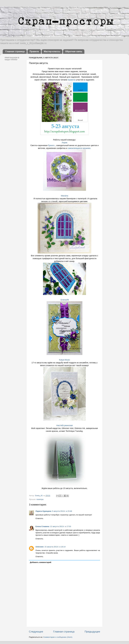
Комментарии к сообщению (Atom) (58, 637)
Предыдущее (92, 632)
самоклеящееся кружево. (79, 148)
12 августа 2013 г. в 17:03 (60, 526)
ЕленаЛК (64, 300)
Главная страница (15, 51)
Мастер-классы (52, 51)
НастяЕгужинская (64, 425)
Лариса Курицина (43, 511)
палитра (40, 499)
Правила (34, 51)
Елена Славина (42, 526)
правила (72, 80)
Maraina (64, 196)
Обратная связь (74, 51)
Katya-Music (64, 360)
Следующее (36, 632)
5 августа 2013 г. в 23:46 (62, 511)
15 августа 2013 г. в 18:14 (55, 547)
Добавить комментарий (41, 562)
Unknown (40, 547)
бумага (51, 145)
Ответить (39, 518)
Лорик (64, 143)
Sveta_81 (39, 496)
